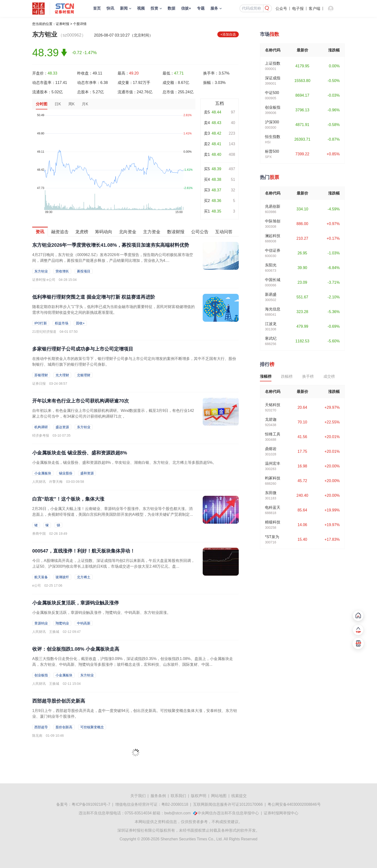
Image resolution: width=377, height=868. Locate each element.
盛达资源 (62, 427)
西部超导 (41, 727)
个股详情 (80, 24)
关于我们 (138, 796)
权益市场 (62, 323)
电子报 (298, 9)
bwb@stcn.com (177, 813)
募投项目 (84, 271)
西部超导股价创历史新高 (59, 701)
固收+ (80, 323)
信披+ (186, 8)
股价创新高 (64, 727)
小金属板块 (43, 473)
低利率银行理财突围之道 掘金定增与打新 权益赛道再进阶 (94, 297)
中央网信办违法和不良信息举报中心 (228, 813)
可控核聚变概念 (92, 727)
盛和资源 (87, 473)
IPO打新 (41, 323)
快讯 (110, 8)
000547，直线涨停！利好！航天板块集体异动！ (84, 551)
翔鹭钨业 (62, 623)
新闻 (124, 8)
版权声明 (199, 796)
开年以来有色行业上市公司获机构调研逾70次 (81, 401)
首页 (97, 8)
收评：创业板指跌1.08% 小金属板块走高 (76, 649)
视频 (141, 8)
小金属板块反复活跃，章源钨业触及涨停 (75, 603)
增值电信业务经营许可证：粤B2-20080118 (152, 804)
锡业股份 (66, 473)
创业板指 (41, 675)
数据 (171, 8)
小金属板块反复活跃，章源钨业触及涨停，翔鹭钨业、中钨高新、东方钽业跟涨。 (101, 613)
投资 (154, 8)
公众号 (281, 9)
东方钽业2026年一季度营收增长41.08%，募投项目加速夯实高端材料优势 (111, 245)
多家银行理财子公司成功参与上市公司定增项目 (83, 349)
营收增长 (62, 271)
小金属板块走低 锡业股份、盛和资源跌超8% (80, 453)
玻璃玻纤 (62, 577)
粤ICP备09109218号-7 (91, 804)
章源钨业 (41, 623)
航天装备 (41, 577)
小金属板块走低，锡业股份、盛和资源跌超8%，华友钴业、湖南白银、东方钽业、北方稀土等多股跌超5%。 (124, 462)
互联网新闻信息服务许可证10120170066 (228, 804)
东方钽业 (41, 271)
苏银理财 (41, 375)
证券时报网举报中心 (281, 813)
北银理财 (84, 375)
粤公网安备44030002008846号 (294, 804)
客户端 (314, 9)
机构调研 (41, 427)
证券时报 (63, 24)
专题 (201, 8)
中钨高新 (84, 623)
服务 (214, 8)
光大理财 (62, 375)
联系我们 (178, 796)
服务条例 (158, 796)
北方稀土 (84, 577)
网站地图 (219, 796)
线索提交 (239, 796)
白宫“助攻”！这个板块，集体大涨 (68, 499)
